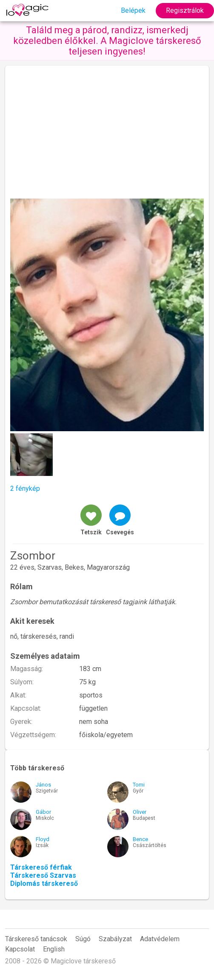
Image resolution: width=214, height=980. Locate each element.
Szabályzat (115, 939)
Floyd (43, 839)
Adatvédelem (160, 939)
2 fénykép (25, 489)
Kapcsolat (20, 949)
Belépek (133, 10)
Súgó (83, 939)
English (54, 949)
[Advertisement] (107, 135)
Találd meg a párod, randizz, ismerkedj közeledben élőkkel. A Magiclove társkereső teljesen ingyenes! (107, 41)
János (43, 785)
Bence (140, 839)
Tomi (139, 785)
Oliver (140, 812)
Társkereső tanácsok (36, 939)
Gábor (43, 812)
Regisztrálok (185, 10)
